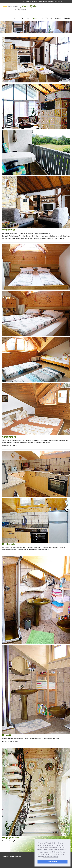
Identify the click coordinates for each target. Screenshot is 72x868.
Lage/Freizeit (46, 18)
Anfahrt (58, 18)
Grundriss (25, 18)
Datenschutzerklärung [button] (51, 857)
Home (16, 18)
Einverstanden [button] (52, 862)
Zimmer (35, 18)
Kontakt (67, 18)
